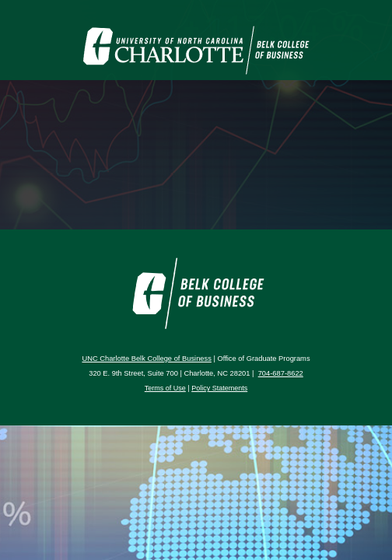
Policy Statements (219, 388)
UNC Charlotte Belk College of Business (146, 359)
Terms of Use (165, 388)
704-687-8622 (281, 373)
